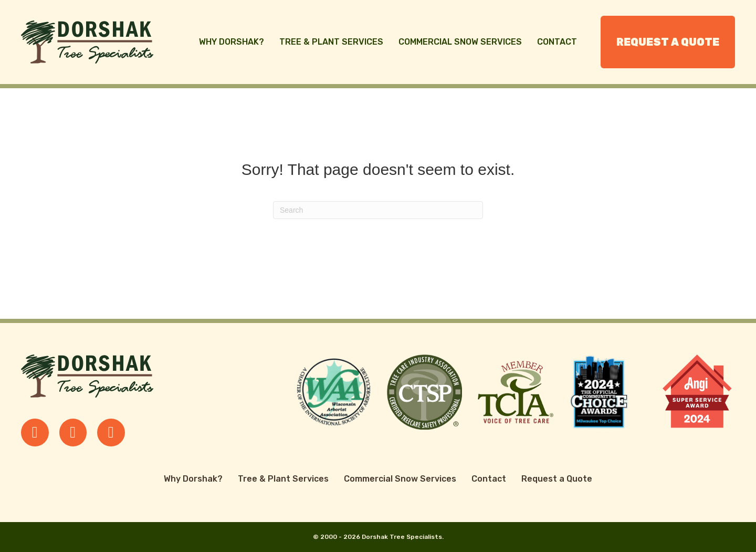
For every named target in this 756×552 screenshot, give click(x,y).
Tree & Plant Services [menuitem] (331, 42)
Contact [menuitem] (557, 42)
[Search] (378, 210)
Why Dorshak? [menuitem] (232, 42)
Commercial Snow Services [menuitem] (460, 42)
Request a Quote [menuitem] (668, 42)
